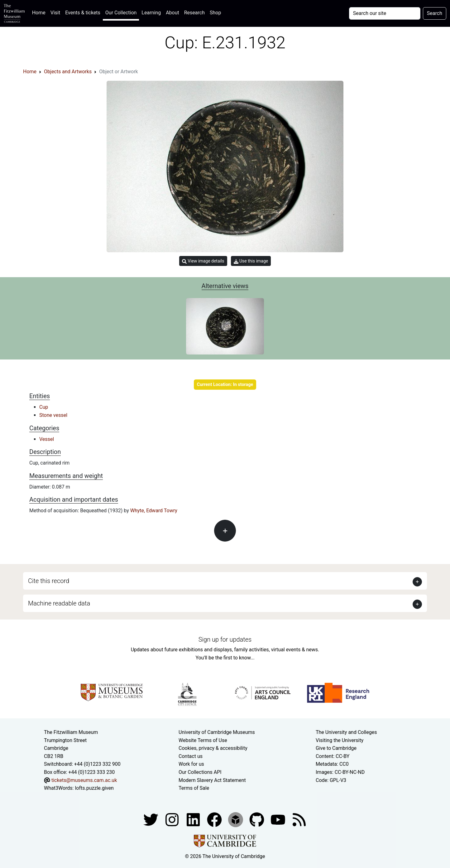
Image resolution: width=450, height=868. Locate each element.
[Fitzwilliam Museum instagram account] (173, 819)
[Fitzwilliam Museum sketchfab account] (236, 819)
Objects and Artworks (68, 72)
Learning (151, 13)
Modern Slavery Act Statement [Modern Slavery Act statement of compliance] (212, 780)
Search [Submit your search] (435, 13)
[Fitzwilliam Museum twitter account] (151, 819)
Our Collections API (200, 772)
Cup (44, 407)
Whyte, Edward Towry (154, 511)
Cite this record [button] (49, 581)
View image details (203, 261)
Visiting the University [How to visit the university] (340, 740)
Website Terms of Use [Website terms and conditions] (203, 740)
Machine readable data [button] (59, 603)
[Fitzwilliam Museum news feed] (299, 819)
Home (40, 12)
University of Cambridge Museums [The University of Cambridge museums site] (217, 732)
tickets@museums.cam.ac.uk (84, 780)
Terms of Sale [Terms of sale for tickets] (194, 788)
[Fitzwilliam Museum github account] (257, 819)
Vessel (47, 439)
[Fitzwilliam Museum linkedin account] (215, 819)
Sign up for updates (225, 639)
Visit (55, 13)
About (172, 13)
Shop (215, 13)
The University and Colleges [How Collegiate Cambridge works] (346, 732)
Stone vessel (53, 415)
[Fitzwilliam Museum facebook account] (194, 819)
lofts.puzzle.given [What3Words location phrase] (94, 788)
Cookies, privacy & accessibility (213, 748)
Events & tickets (83, 13)
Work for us (191, 764)
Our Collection (121, 13)
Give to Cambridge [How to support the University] (336, 748)
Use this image (251, 261)
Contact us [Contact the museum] (191, 756)
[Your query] (385, 13)
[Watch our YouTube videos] (279, 819)
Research (194, 13)
